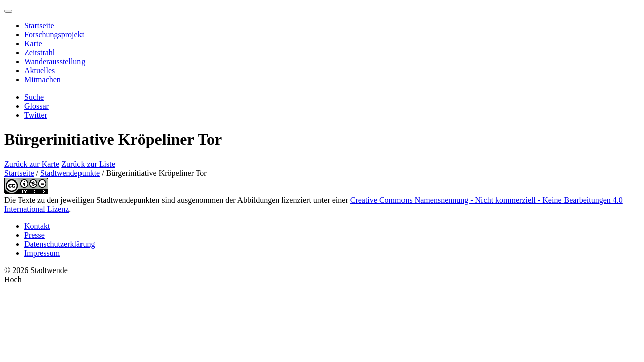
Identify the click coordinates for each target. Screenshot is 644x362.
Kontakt (37, 226)
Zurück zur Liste (88, 164)
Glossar (36, 106)
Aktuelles (39, 71)
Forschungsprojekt (54, 34)
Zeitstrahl (39, 53)
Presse (34, 235)
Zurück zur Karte (32, 164)
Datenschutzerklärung (59, 244)
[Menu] (8, 11)
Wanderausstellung (55, 62)
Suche (34, 97)
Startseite (39, 25)
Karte (33, 43)
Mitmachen (43, 80)
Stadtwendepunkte (70, 173)
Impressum (42, 253)
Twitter (36, 115)
